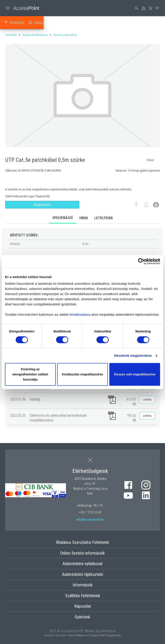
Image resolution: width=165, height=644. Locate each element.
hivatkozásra (80, 314)
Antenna (18, 23)
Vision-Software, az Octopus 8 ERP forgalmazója (94, 635)
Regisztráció (42, 205)
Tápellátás (83, 23)
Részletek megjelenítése (133, 356)
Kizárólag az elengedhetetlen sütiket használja (30, 374)
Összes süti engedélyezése (135, 374)
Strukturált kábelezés (120, 23)
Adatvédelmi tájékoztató (83, 574)
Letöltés (147, 400)
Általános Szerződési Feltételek (82, 542)
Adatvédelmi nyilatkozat (82, 564)
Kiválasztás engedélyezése (82, 374)
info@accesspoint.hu (90, 519)
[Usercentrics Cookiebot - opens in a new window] (141, 261)
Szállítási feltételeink (83, 596)
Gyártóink (82, 617)
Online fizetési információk (82, 553)
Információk (83, 585)
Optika (154, 23)
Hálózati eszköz (50, 23)
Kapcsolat (83, 606)
